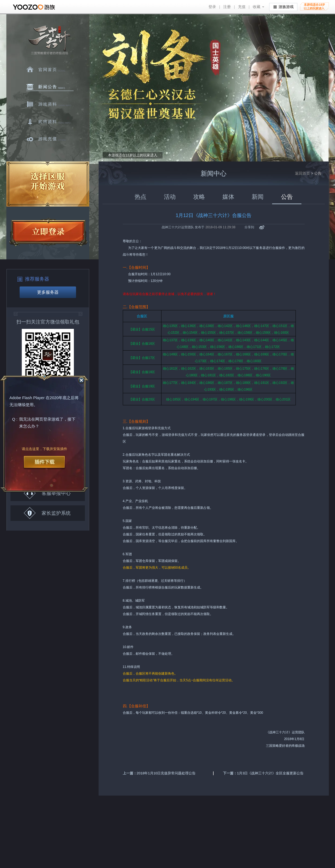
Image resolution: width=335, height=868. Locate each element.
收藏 (257, 7)
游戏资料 (50, 104)
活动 (170, 197)
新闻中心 (50, 87)
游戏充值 (50, 139)
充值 (242, 7)
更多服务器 (48, 292)
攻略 (199, 197)
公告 (287, 197)
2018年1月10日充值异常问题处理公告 (166, 773)
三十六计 (49, 40)
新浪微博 (262, 227)
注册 (227, 7)
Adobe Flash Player (27, 398)
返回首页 (302, 173)
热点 (141, 197)
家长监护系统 (47, 513)
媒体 (228, 197)
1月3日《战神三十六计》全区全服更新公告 (270, 773)
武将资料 (50, 122)
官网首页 (50, 69)
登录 (212, 7)
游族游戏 (284, 7)
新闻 (258, 197)
